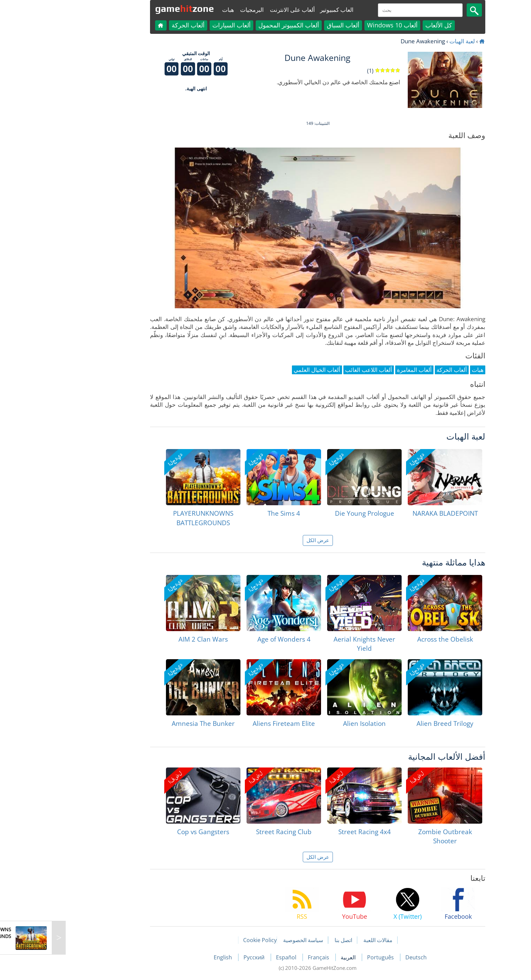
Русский (203, 957)
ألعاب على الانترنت (240, 10)
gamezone (132, 8)
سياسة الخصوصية (251, 940)
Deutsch (364, 957)
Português (329, 957)
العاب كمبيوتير (285, 10)
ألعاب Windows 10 (340, 25)
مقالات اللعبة (326, 940)
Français (267, 957)
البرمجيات (200, 10)
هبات (176, 10)
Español (235, 957)
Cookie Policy (208, 940)
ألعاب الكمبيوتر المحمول (237, 25)
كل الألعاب (387, 25)
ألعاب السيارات (179, 25)
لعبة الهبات (410, 41)
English (171, 957)
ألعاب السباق (291, 25)
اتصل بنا (291, 940)
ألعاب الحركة (136, 25)
